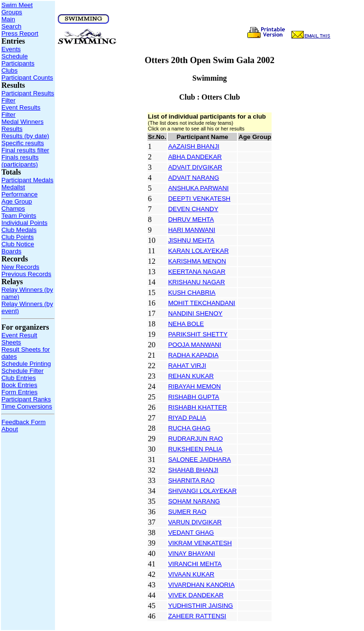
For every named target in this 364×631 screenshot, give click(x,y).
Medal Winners (23, 122)
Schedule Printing (26, 364)
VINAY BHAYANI (192, 553)
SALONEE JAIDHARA (200, 459)
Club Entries (19, 378)
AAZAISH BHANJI (194, 146)
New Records (20, 267)
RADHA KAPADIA (193, 355)
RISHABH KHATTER (198, 407)
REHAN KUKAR (191, 376)
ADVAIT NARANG (194, 178)
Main (8, 19)
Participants (18, 63)
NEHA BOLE (186, 324)
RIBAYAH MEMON (195, 386)
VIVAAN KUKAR (191, 574)
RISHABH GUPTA (194, 397)
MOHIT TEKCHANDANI (202, 303)
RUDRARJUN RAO (196, 439)
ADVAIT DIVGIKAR (195, 167)
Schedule (15, 56)
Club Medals (19, 230)
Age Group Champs (17, 205)
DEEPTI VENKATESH (200, 199)
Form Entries (19, 392)
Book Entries (19, 385)
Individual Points (24, 223)
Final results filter (25, 150)
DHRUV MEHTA (191, 219)
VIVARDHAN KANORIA (201, 585)
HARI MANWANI (192, 230)
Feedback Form (23, 422)
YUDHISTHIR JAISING (201, 606)
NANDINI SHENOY (196, 313)
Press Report (20, 33)
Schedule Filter (23, 371)
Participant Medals (27, 180)
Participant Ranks (26, 399)
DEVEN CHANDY (193, 209)
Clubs (9, 70)
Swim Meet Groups (17, 9)
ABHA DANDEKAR (195, 157)
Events (11, 49)
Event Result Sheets (19, 339)
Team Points (19, 216)
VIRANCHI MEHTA (195, 564)
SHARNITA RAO (191, 480)
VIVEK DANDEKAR (196, 595)
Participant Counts (27, 78)
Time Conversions (27, 406)
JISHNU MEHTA (191, 240)
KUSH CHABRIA (192, 292)
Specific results (23, 143)
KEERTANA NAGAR (197, 272)
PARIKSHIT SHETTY (198, 334)
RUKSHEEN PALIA (196, 449)
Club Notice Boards (18, 248)
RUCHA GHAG (190, 428)
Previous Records (26, 274)
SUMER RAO (187, 512)
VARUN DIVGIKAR (195, 522)
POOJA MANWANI (195, 345)
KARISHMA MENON (197, 261)
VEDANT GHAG (191, 533)
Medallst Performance (19, 191)
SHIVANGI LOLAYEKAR (203, 491)
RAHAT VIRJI (187, 366)
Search (11, 26)
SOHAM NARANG (194, 501)
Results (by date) (25, 136)
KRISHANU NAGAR (197, 282)
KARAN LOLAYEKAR (199, 251)
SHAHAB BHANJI (193, 470)
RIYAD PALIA (187, 418)
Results (12, 129)
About (10, 429)
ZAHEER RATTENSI (197, 616)
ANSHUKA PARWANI (199, 188)
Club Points (18, 237)
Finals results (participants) (20, 161)
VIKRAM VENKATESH (200, 543)
